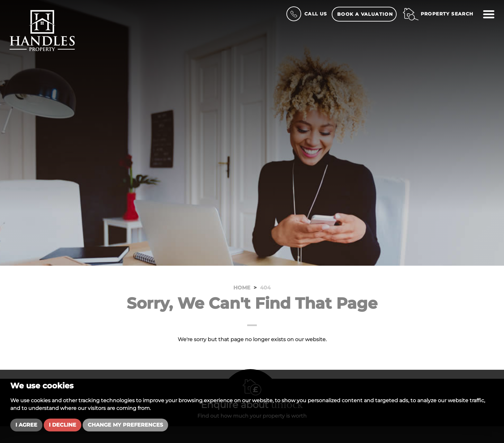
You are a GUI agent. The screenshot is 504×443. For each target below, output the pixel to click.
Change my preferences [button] (125, 425)
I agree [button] (26, 425)
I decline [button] (63, 425)
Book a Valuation (365, 14)
